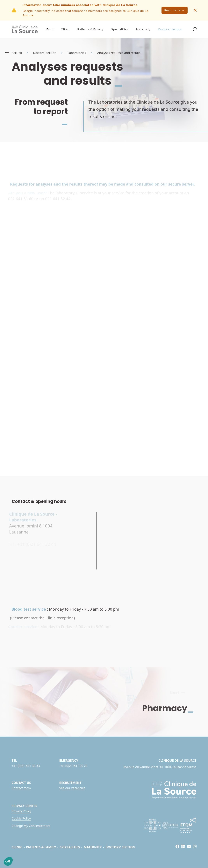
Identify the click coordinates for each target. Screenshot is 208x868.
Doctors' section (170, 29)
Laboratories (77, 53)
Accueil (17, 53)
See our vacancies (72, 788)
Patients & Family (90, 29)
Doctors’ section (45, 53)
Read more (174, 10)
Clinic (65, 29)
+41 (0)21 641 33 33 (26, 766)
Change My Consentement (31, 826)
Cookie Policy (21, 818)
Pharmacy (171, 708)
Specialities (120, 29)
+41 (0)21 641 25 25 (73, 766)
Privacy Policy (22, 811)
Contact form (21, 788)
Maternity (143, 29)
